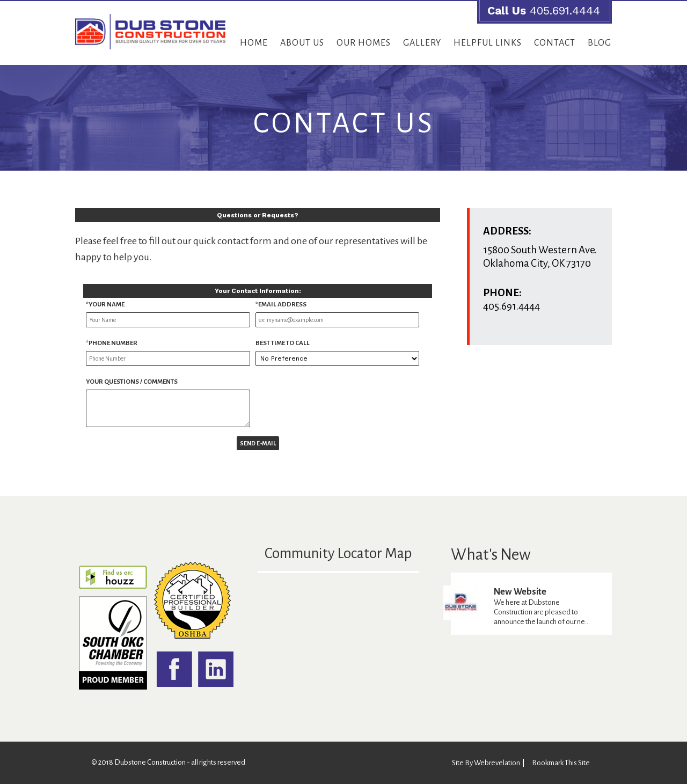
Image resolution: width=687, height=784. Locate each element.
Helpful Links (488, 43)
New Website (520, 592)
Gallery (422, 43)
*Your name (105, 305)
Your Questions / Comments (132, 382)
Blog (600, 43)
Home (254, 43)
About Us (302, 43)
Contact (555, 43)
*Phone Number (112, 343)
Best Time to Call (283, 343)
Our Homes (364, 43)
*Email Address (281, 305)
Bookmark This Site (561, 763)
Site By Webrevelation (486, 763)
